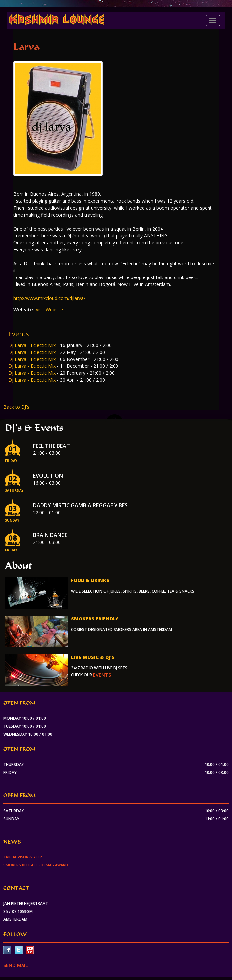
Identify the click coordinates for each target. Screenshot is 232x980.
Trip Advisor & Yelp (23, 857)
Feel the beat (51, 446)
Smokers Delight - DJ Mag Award (36, 865)
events (102, 675)
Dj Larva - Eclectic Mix (33, 345)
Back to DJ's (16, 407)
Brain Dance (50, 535)
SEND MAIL (16, 965)
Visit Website (49, 309)
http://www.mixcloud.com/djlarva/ (49, 298)
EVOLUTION (48, 476)
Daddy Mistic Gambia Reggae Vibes (80, 505)
